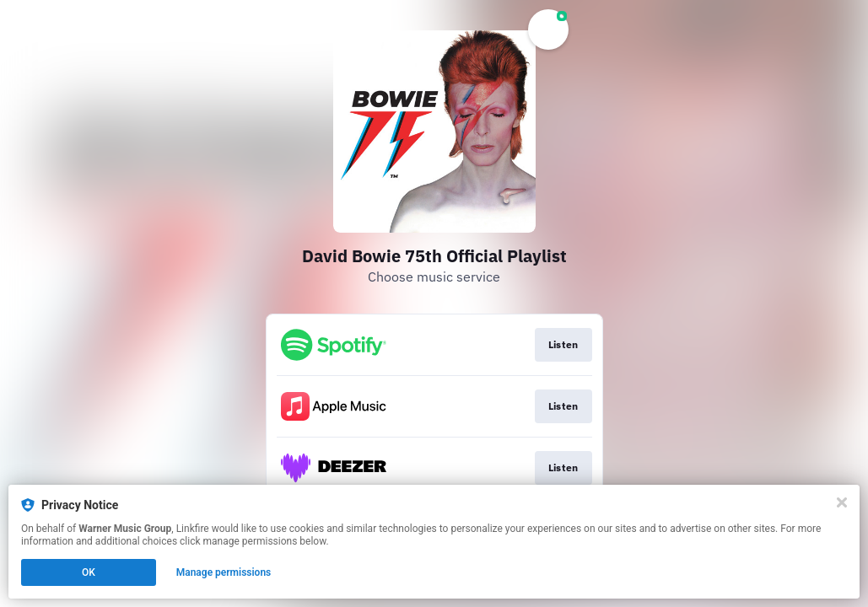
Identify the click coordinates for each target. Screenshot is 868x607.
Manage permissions (224, 572)
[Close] (842, 502)
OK (89, 572)
